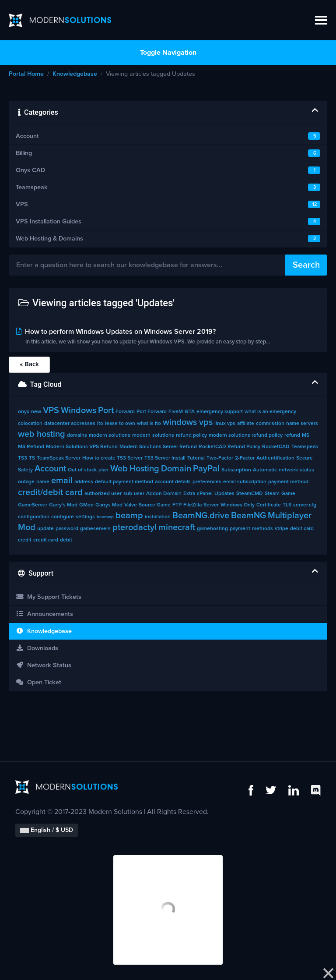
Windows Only (238, 505)
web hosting (42, 434)
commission (270, 424)
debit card (302, 529)
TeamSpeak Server (59, 458)
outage (26, 482)
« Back (29, 364)
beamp (129, 516)
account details (173, 482)
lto (100, 424)
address (84, 482)
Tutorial (196, 458)
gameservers (95, 529)
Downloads (37, 648)
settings (85, 517)
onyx (24, 412)
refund (292, 435)
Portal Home (26, 74)
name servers (302, 424)
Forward (125, 412)
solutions (163, 435)
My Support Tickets (49, 597)
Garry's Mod (63, 505)
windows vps (188, 422)
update (45, 529)
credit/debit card (50, 492)
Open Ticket (38, 682)
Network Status (44, 665)
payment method (288, 482)
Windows (79, 410)
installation (158, 517)
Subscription (236, 470)
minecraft (177, 527)
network (288, 470)
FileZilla (192, 505)
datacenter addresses (70, 424)
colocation (30, 424)
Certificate (269, 505)
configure (63, 517)
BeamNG (248, 516)
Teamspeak (305, 447)
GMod (86, 505)
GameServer (33, 505)
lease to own (120, 424)
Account (50, 469)
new (36, 412)
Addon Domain (164, 494)
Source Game (155, 505)
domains (77, 435)
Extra (189, 494)
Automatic (265, 470)
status (307, 470)
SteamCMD (250, 494)
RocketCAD (276, 447)
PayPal (206, 469)
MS (306, 435)
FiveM (176, 412)
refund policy (191, 435)
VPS (51, 410)
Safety (25, 470)
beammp (105, 517)
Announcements (44, 614)
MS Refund (31, 447)
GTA (190, 412)
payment (240, 529)
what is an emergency (270, 412)
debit (66, 540)
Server (211, 505)
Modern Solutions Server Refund (158, 447)
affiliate (246, 424)
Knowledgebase (75, 74)
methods (262, 529)
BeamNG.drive (201, 516)
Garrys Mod (109, 505)
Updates (224, 494)
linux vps (225, 424)
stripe (282, 529)
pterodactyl (135, 527)
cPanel (205, 494)
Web (119, 469)
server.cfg (305, 505)
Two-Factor (220, 458)
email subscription (245, 482)
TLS (287, 505)
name (43, 482)
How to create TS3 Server (112, 458)
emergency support (220, 412)
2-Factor (245, 458)
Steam (272, 494)
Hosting (144, 469)
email (62, 481)
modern (141, 435)
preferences (207, 482)
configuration (34, 517)
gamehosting (212, 529)
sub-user (134, 494)
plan (103, 470)
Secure (304, 458)
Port (106, 410)
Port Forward (152, 412)
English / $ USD (47, 830)
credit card (46, 540)
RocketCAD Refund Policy (229, 447)
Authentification (275, 458)
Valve (131, 505)
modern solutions (110, 435)
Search (306, 265)
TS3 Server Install (165, 458)
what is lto (149, 424)
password (67, 529)
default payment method (124, 482)
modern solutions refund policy (246, 435)
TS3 (23, 458)
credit (25, 540)
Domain (176, 469)
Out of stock (82, 470)
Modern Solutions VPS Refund (82, 447)
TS (32, 458)
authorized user (103, 494)
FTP (177, 505)
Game (288, 494)
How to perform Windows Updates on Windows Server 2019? (168, 338)
